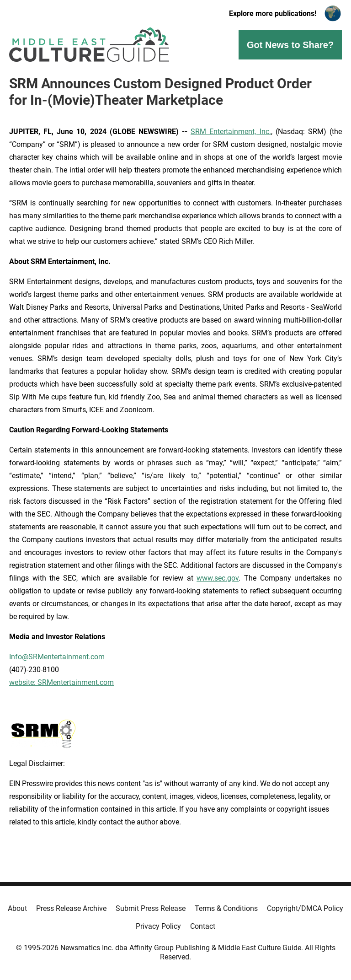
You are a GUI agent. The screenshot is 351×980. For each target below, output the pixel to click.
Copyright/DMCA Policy (305, 908)
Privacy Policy (158, 926)
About (17, 908)
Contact (203, 926)
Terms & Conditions (226, 908)
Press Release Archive (71, 908)
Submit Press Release (151, 908)
